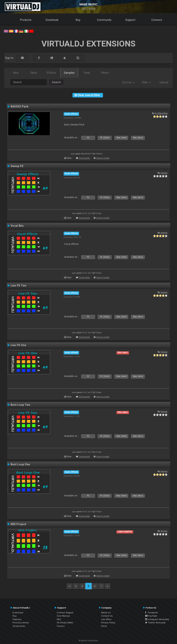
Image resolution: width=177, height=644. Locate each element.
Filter (146, 82)
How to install (103, 158)
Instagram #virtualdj (157, 619)
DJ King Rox (161, 113)
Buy (78, 20)
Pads (87, 73)
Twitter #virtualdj (155, 623)
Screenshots (19, 626)
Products (26, 20)
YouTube (151, 616)
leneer (164, 173)
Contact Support (65, 613)
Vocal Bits (17, 226)
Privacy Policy (108, 623)
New (16, 73)
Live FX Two (19, 286)
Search (56, 82)
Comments (84, 158)
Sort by (128, 82)
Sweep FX (17, 166)
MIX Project (18, 524)
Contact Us (107, 616)
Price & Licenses (21, 623)
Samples (69, 73)
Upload (164, 82)
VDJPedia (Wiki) (65, 623)
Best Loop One (20, 464)
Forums (61, 626)
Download (52, 20)
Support (130, 20)
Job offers (106, 619)
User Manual (63, 616)
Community (104, 20)
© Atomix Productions (89, 641)
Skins (34, 73)
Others (105, 73)
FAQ (59, 619)
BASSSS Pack (19, 106)
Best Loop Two (20, 405)
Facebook (151, 613)
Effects (51, 73)
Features (17, 619)
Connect (157, 20)
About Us (106, 613)
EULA (104, 626)
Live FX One (18, 345)
